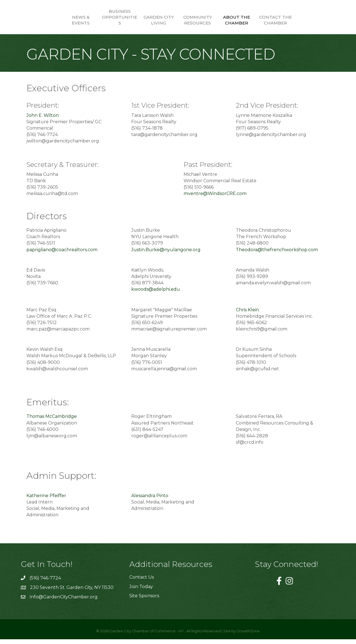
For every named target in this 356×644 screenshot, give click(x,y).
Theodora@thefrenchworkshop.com (277, 254)
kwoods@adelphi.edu (158, 294)
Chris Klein (247, 314)
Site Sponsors (144, 600)
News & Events (61, 20)
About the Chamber (256, 20)
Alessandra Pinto (150, 500)
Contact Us (142, 582)
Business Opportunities (100, 17)
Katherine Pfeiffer (46, 500)
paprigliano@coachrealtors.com (62, 254)
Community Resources (217, 20)
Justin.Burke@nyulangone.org (166, 254)
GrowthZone (248, 636)
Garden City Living (139, 20)
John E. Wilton (43, 120)
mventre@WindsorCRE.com (215, 198)
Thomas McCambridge (52, 421)
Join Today (141, 591)
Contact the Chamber (295, 20)
